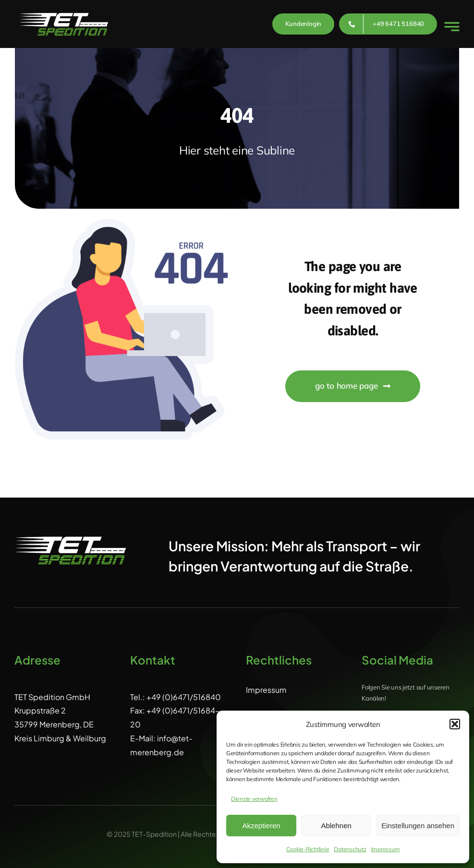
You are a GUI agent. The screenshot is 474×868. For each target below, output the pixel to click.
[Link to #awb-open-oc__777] (452, 27)
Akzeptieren (261, 826)
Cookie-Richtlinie (308, 849)
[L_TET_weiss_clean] (64, 11)
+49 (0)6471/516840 (184, 697)
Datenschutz (350, 849)
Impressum (386, 849)
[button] (455, 724)
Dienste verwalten (254, 799)
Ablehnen (336, 826)
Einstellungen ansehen (418, 826)
